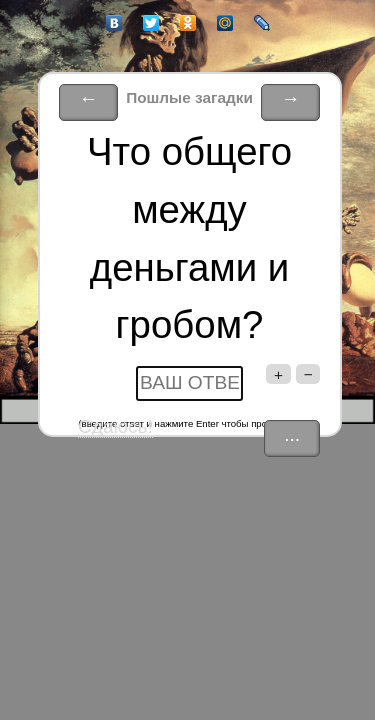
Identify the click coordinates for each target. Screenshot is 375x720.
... (292, 434)
